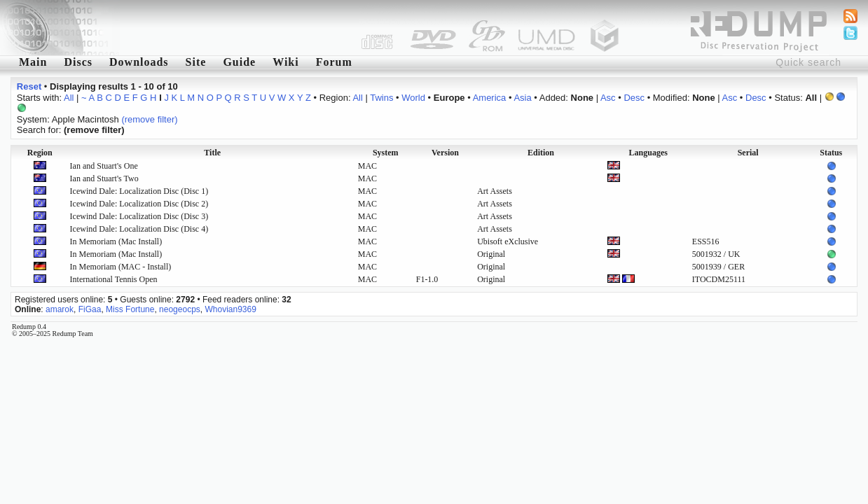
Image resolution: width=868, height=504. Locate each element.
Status (831, 153)
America (490, 98)
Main (33, 62)
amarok (60, 309)
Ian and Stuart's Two (104, 178)
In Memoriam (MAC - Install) (121, 267)
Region (40, 153)
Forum (334, 62)
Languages (648, 153)
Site (196, 62)
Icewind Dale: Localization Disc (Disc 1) (139, 191)
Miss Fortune (130, 309)
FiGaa (90, 309)
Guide (239, 62)
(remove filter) (149, 119)
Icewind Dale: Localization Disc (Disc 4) (139, 229)
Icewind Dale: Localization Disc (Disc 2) (139, 204)
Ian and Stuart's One (104, 166)
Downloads (139, 62)
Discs (78, 62)
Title (212, 153)
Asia (522, 98)
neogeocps (180, 309)
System (386, 153)
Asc (608, 98)
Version (445, 153)
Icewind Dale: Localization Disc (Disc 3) (139, 216)
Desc (634, 98)
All (69, 98)
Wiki (286, 62)
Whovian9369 (230, 309)
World (413, 98)
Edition (541, 153)
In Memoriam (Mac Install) (116, 241)
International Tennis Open (114, 279)
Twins (381, 98)
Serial (748, 153)
